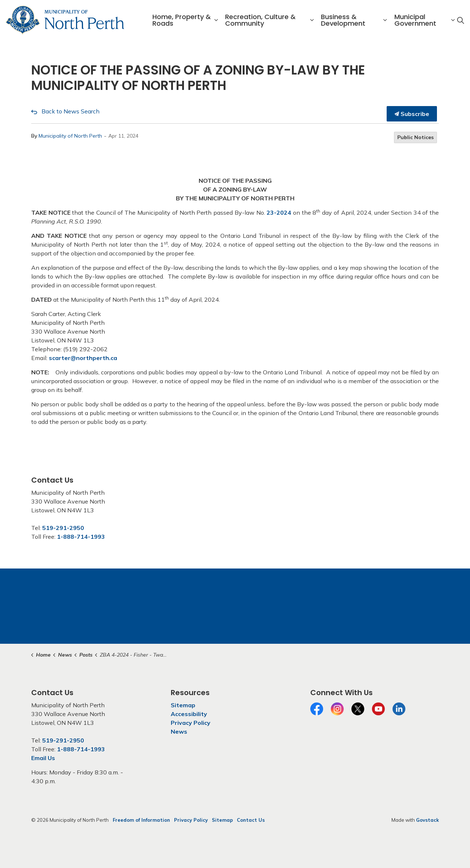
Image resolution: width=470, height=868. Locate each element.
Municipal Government (415, 20)
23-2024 (279, 213)
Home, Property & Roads (182, 20)
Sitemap (183, 705)
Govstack (427, 820)
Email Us (43, 758)
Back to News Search (70, 111)
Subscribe (412, 114)
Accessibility (189, 714)
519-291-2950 (63, 528)
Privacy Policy (191, 723)
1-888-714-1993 (81, 537)
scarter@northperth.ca (83, 358)
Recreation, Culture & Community (260, 20)
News (179, 731)
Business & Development (343, 20)
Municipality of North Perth (70, 136)
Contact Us (251, 820)
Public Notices (415, 137)
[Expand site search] (460, 20)
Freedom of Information (141, 820)
